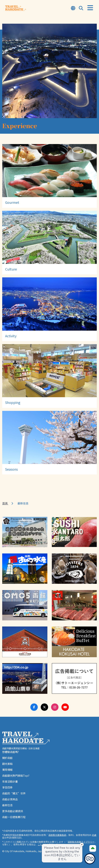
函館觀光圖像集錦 (57, 835)
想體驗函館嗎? (11, 752)
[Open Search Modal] (81, 8)
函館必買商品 (10, 799)
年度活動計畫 (10, 781)
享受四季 (7, 787)
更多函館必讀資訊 (13, 811)
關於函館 (7, 758)
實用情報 (7, 770)
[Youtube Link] (65, 707)
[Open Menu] (90, 8)
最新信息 (7, 805)
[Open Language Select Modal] (73, 8)
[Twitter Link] (44, 707)
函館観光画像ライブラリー (81, 842)
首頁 (5, 503)
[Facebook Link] (34, 707)
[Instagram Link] (55, 707)
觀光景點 (7, 764)
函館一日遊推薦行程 (14, 817)
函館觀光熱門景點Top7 (16, 776)
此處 (94, 835)
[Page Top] (93, 848)
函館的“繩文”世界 (14, 793)
